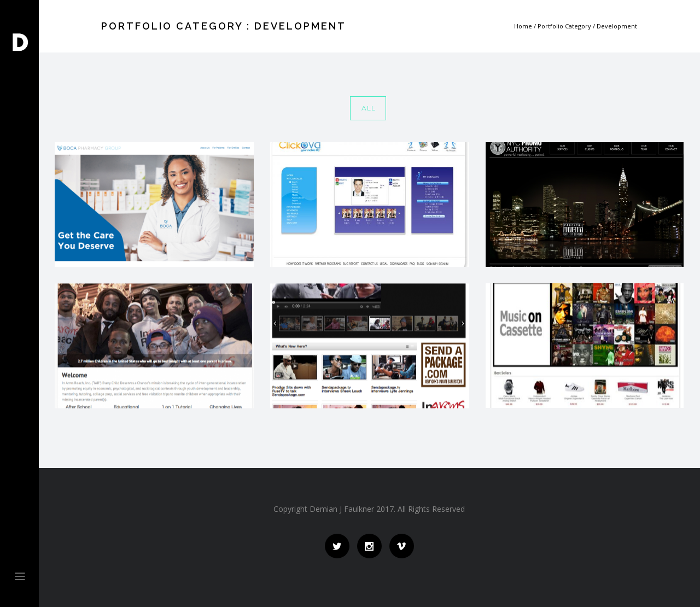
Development (617, 26)
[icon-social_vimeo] (402, 546)
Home (523, 26)
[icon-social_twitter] (340, 546)
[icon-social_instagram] (372, 546)
